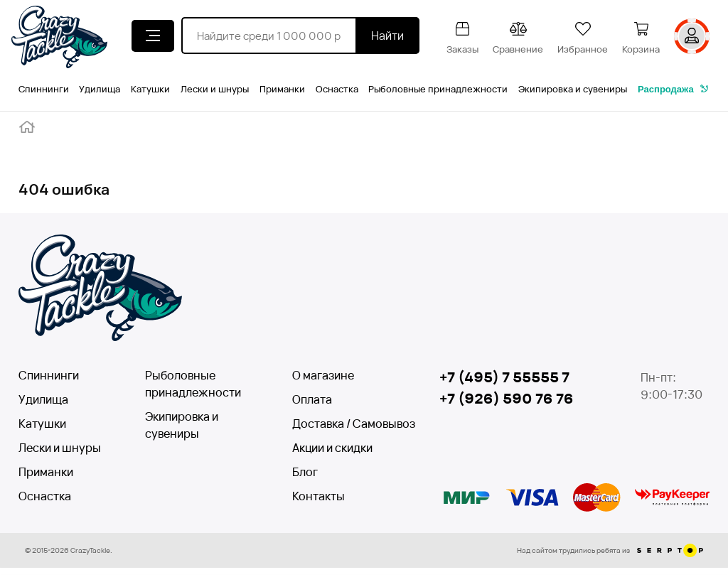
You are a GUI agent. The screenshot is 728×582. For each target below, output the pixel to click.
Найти (387, 36)
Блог (305, 472)
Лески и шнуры (215, 89)
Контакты (318, 496)
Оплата (312, 399)
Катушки (150, 89)
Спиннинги (44, 89)
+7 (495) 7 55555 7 (504, 377)
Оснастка (337, 89)
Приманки (282, 89)
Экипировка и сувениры (573, 89)
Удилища (100, 89)
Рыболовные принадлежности (438, 89)
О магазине (323, 375)
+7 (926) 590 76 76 (507, 398)
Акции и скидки (332, 448)
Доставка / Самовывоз (344, 424)
